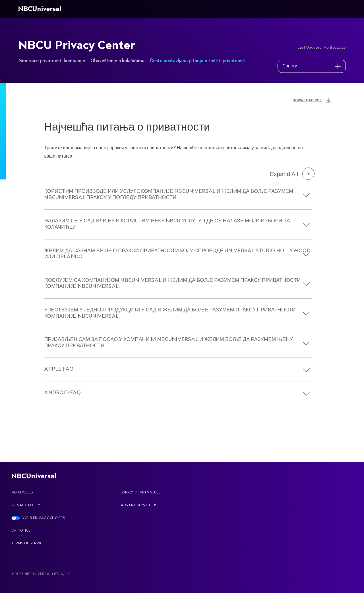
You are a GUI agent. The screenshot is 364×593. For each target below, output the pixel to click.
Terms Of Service (28, 544)
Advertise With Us (139, 505)
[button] (306, 195)
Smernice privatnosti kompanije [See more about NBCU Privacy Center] (52, 61)
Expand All (292, 174)
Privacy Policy (26, 505)
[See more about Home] (41, 9)
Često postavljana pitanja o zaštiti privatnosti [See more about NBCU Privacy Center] (197, 61)
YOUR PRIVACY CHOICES (44, 518)
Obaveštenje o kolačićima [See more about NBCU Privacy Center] (117, 61)
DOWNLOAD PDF (312, 101)
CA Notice (21, 531)
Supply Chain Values (141, 493)
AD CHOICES (22, 493)
